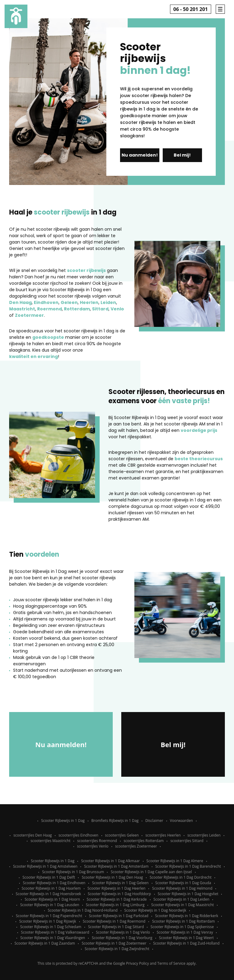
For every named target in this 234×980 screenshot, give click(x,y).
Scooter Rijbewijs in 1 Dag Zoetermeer (114, 943)
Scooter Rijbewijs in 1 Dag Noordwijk (155, 910)
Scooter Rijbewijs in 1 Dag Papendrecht (49, 916)
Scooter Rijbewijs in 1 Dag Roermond (114, 921)
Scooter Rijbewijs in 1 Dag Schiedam (51, 927)
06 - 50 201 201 (191, 9)
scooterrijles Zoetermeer (136, 846)
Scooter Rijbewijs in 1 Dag (63, 821)
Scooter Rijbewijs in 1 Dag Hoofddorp (119, 894)
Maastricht (22, 309)
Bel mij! (182, 155)
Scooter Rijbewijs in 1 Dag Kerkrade (117, 899)
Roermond (50, 309)
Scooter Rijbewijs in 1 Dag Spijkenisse (182, 927)
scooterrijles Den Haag (33, 835)
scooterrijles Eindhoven (78, 835)
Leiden (108, 302)
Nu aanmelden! (140, 155)
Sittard (100, 309)
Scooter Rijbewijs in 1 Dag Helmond (182, 888)
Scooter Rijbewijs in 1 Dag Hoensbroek (48, 894)
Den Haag (20, 302)
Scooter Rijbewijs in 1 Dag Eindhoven (54, 883)
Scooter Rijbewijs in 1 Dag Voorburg (122, 938)
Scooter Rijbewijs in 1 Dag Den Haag (112, 877)
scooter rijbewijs (86, 270)
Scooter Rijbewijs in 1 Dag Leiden (182, 899)
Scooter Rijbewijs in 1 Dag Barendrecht (188, 866)
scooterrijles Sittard (187, 841)
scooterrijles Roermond (97, 841)
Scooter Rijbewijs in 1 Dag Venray (185, 932)
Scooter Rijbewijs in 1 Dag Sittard (116, 927)
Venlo (117, 309)
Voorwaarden (181, 821)
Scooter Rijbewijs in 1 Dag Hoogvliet (188, 894)
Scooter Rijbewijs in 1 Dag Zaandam (45, 943)
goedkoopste (48, 337)
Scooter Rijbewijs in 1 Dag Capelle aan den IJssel (151, 872)
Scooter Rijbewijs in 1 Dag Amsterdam (116, 866)
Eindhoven (46, 302)
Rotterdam (77, 309)
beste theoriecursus (199, 459)
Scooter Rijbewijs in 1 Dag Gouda (183, 883)
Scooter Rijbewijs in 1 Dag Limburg (115, 905)
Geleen (69, 302)
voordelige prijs (199, 430)
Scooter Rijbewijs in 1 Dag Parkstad (119, 916)
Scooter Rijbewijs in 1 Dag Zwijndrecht (117, 949)
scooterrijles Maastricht (50, 841)
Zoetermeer (29, 315)
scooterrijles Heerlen (163, 835)
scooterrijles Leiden (204, 835)
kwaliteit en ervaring (34, 356)
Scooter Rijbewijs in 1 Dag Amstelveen (45, 866)
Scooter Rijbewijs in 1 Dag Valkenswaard (55, 932)
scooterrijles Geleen (122, 835)
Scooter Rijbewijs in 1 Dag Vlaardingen (53, 938)
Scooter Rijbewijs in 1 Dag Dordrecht (181, 877)
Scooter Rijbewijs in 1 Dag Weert (186, 938)
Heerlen (89, 302)
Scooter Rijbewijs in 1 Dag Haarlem (51, 888)
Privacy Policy (138, 963)
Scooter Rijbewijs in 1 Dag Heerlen (116, 888)
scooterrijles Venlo (93, 846)
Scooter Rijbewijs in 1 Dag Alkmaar (110, 861)
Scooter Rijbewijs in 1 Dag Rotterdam (183, 921)
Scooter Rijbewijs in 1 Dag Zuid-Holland (186, 943)
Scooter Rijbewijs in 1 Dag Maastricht (182, 905)
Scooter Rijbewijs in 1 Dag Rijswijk (48, 921)
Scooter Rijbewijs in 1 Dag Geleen (120, 883)
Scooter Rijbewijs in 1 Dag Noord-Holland (83, 910)
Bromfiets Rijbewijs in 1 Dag (115, 821)
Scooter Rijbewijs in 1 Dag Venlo (123, 932)
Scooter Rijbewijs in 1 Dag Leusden (50, 905)
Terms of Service (171, 963)
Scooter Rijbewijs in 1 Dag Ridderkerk (187, 916)
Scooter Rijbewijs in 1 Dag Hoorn (52, 899)
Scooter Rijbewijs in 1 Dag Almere (175, 861)
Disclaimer (154, 821)
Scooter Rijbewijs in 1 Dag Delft (49, 877)
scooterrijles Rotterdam (144, 841)
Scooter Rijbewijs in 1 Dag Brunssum (73, 872)
